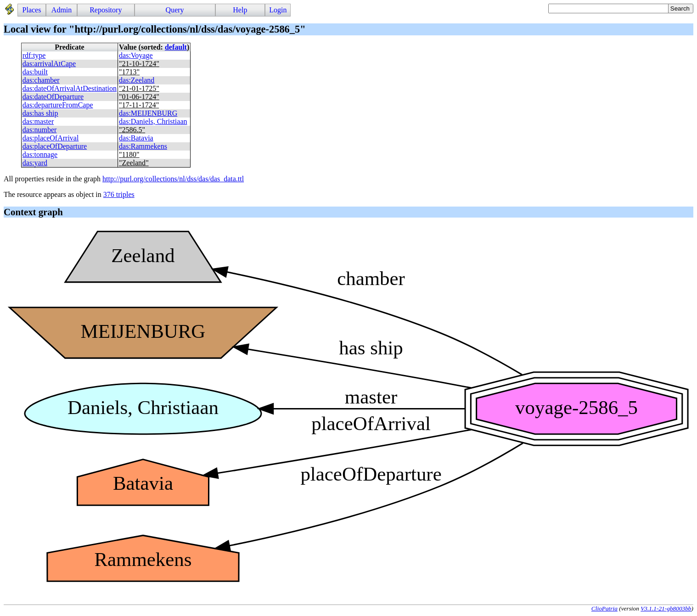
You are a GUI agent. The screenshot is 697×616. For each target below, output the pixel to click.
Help (240, 10)
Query (175, 10)
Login (278, 10)
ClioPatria (604, 608)
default (176, 47)
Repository (106, 10)
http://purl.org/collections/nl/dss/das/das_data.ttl (173, 179)
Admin (62, 10)
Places (32, 10)
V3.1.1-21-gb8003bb (666, 608)
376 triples (119, 194)
